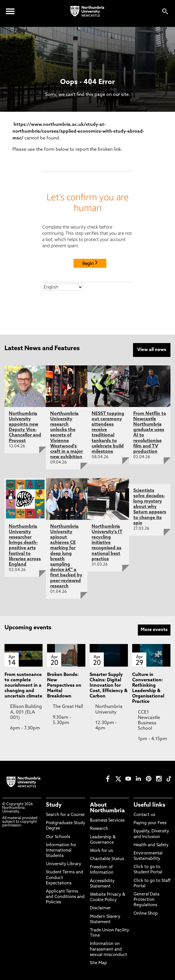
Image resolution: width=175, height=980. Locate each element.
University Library (64, 864)
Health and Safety (151, 845)
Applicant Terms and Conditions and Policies (65, 897)
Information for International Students (61, 851)
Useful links (149, 805)
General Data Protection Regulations (146, 900)
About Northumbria (107, 808)
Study (54, 805)
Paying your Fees (150, 823)
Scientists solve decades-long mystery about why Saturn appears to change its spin (150, 507)
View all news (152, 350)
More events (154, 630)
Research (99, 829)
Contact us (144, 815)
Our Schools (58, 837)
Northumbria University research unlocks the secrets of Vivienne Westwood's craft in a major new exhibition (67, 436)
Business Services (107, 821)
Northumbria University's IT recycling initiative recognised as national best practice (107, 543)
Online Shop (146, 914)
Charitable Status (107, 859)
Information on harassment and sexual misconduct (108, 949)
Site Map (98, 963)
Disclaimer (100, 908)
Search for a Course (65, 815)
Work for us (101, 851)
